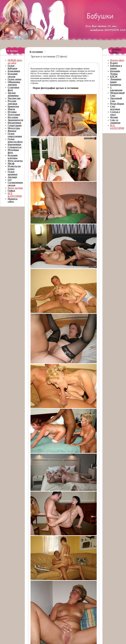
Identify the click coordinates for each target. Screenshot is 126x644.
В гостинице (36, 52)
